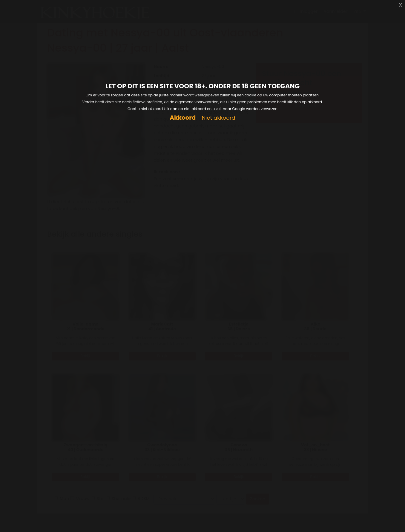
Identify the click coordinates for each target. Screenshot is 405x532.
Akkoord (183, 118)
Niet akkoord (218, 118)
